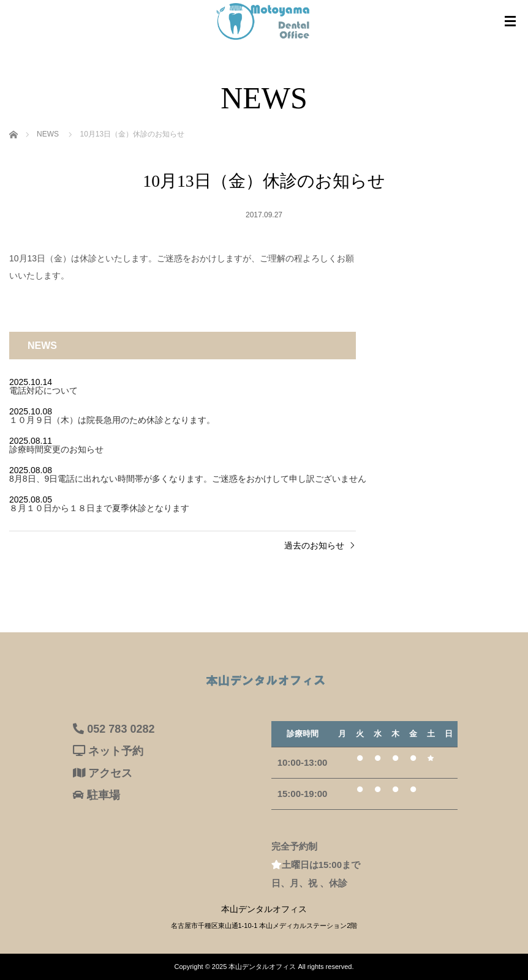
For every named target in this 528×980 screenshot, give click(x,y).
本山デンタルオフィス (262, 967)
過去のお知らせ (314, 545)
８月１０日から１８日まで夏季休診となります (99, 508)
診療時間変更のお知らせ (56, 449)
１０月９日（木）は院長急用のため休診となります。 (112, 420)
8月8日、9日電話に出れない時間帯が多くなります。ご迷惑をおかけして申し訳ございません (188, 479)
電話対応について (43, 391)
